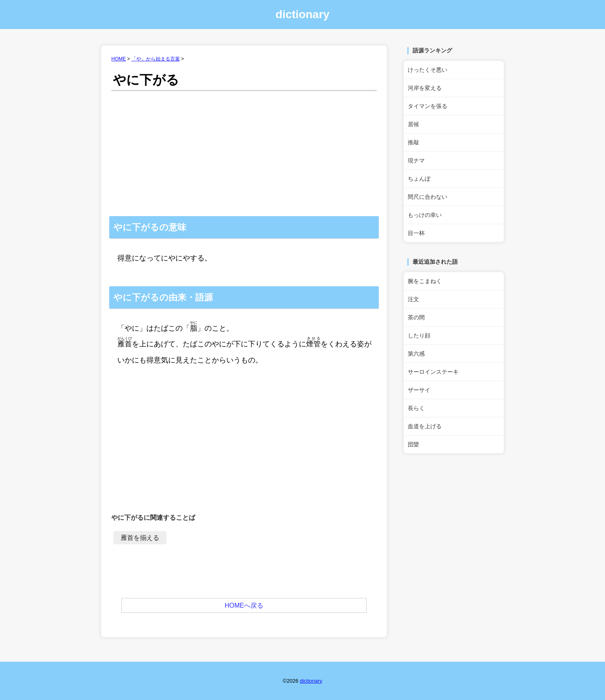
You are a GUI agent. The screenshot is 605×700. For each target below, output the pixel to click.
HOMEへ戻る (244, 605)
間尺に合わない (428, 197)
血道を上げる (425, 426)
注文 (413, 299)
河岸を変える (425, 88)
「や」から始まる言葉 (156, 59)
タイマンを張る (428, 106)
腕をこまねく (425, 281)
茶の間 (416, 317)
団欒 (413, 444)
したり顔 (419, 335)
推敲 (413, 142)
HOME (119, 59)
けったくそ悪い (428, 70)
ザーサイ (419, 390)
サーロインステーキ (433, 372)
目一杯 (416, 233)
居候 (413, 124)
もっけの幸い (425, 215)
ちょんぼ (419, 179)
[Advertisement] (244, 156)
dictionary (302, 14)
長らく (416, 408)
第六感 (416, 354)
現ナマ (416, 160)
